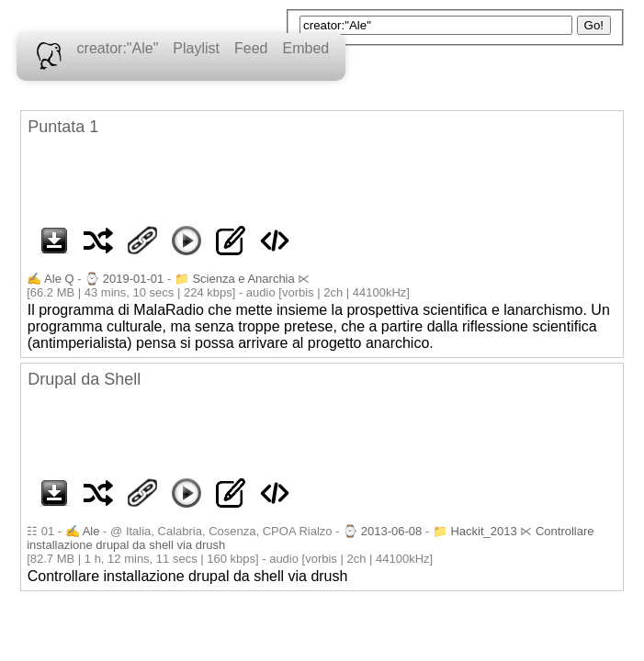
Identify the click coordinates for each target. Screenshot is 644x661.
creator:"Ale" (118, 48)
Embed (305, 48)
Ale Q (59, 279)
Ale (91, 531)
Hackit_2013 (483, 531)
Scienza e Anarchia (243, 279)
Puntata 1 (63, 127)
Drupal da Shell (84, 379)
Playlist (196, 48)
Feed (251, 48)
